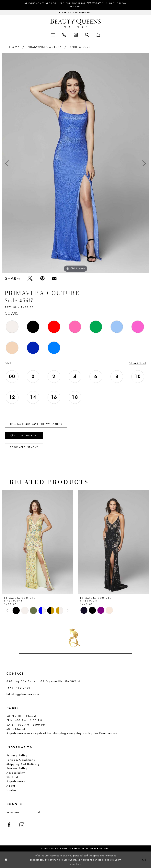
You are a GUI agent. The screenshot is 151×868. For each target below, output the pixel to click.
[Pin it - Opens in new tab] (42, 278)
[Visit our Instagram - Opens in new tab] (22, 825)
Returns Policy (17, 768)
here (79, 864)
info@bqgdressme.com (23, 694)
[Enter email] (23, 812)
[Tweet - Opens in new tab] (30, 278)
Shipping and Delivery (23, 764)
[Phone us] (64, 34)
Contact (12, 790)
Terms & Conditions (21, 760)
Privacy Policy (17, 755)
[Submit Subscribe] (38, 812)
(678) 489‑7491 (18, 688)
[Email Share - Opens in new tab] (54, 278)
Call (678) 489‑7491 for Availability (36, 424)
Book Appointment (24, 447)
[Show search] (87, 35)
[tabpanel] (75, 163)
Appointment (16, 781)
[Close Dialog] (6, 860)
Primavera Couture (45, 47)
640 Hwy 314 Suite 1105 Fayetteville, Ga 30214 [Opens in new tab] (43, 681)
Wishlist (12, 777)
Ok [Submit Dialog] (144, 860)
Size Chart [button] (138, 363)
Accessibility (16, 773)
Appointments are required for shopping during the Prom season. (75, 5)
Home (14, 47)
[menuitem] (53, 34)
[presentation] (37, 542)
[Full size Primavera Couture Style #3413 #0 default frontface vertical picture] (75, 163)
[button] (53, 34)
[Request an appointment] (75, 12)
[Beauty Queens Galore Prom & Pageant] (75, 23)
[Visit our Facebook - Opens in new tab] (9, 825)
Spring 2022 (80, 47)
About (11, 786)
